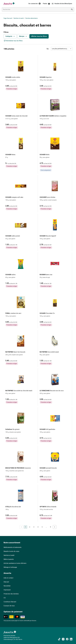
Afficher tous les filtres (39, 36)
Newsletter (7, 586)
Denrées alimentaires (32, 18)
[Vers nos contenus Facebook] (67, 639)
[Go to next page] (55, 527)
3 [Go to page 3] (34, 527)
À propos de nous (9, 606)
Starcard (6, 582)
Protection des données (11, 594)
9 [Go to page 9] (50, 527)
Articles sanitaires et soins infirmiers (15, 563)
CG (5, 598)
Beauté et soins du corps (11, 551)
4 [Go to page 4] (38, 527)
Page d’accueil (8, 18)
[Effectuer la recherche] (72, 9)
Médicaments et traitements (13, 547)
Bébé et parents (9, 559)
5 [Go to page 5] (42, 527)
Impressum (7, 590)
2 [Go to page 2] (30, 527)
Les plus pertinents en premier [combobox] (61, 49)
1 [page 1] (26, 527)
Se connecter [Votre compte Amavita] (35, 4)
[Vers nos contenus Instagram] (63, 639)
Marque (23, 36)
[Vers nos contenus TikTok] (59, 639)
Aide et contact (8, 578)
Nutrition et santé (19, 18)
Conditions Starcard (10, 602)
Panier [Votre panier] (46, 4)
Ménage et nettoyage (10, 567)
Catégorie (10, 36)
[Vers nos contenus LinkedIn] (71, 639)
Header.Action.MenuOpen (62, 4)
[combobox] (35, 9)
